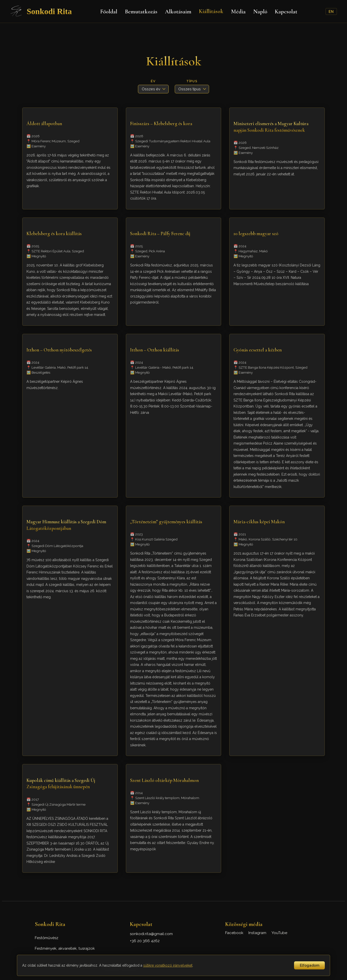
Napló (260, 11)
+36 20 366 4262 (145, 941)
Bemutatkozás (141, 11)
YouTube (279, 933)
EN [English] (331, 11)
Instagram (257, 933)
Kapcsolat (286, 11)
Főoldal (109, 11)
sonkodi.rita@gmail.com (151, 934)
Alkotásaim (178, 11)
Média (238, 11)
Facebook (234, 933)
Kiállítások (211, 11)
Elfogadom (310, 965)
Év (153, 81)
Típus (192, 81)
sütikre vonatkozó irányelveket (168, 965)
